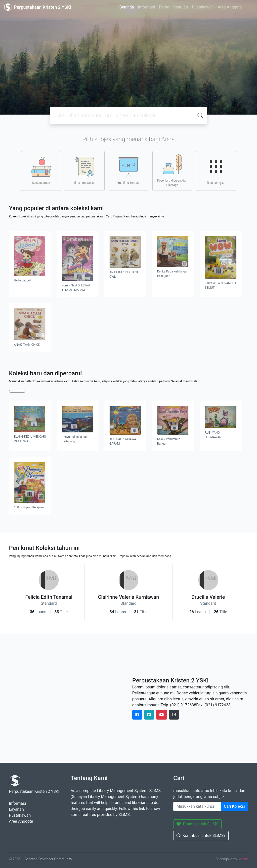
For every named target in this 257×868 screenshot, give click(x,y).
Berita (164, 7)
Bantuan (181, 7)
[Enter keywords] (197, 806)
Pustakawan (203, 7)
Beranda (127, 7)
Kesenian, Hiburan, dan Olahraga (172, 171)
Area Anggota (230, 7)
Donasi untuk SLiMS (197, 824)
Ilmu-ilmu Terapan (128, 171)
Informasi (146, 7)
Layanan (16, 809)
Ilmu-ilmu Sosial (85, 171)
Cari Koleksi (234, 806)
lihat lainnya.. (216, 171)
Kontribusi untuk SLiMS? (201, 835)
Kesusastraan (41, 171)
